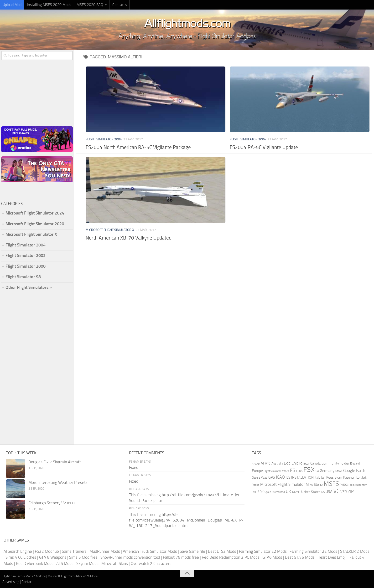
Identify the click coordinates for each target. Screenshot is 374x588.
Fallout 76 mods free (181, 557)
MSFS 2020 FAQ (90, 5)
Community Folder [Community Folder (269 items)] (335, 463)
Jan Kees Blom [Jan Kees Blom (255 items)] (332, 477)
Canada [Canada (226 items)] (315, 463)
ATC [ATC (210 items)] (268, 463)
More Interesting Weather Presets (58, 482)
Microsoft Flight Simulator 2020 (35, 224)
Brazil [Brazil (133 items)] (306, 464)
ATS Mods (65, 563)
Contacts (119, 5)
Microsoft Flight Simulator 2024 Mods (73, 576)
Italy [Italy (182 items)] (317, 478)
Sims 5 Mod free (83, 557)
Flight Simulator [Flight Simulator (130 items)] (272, 471)
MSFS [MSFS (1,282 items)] (331, 484)
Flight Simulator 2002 (26, 256)
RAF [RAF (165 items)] (254, 492)
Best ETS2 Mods (222, 551)
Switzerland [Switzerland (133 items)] (278, 492)
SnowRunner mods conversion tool (130, 557)
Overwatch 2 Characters (151, 563)
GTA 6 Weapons (53, 557)
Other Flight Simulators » (29, 287)
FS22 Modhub (47, 551)
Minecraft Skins (115, 563)
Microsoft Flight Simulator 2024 (35, 213)
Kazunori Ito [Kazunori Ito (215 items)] (351, 478)
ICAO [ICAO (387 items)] (280, 477)
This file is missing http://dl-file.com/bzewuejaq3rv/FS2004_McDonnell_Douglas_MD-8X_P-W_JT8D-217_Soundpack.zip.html (186, 520)
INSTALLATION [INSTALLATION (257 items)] (302, 477)
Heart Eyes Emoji (332, 557)
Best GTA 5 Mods (300, 557)
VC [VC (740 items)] (336, 491)
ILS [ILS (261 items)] (288, 477)
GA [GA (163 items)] (317, 471)
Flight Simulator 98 (23, 277)
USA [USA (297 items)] (329, 492)
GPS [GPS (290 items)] (272, 477)
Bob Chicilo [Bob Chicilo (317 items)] (293, 463)
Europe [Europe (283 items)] (257, 471)
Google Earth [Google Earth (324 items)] (354, 471)
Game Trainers (74, 551)
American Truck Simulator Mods (150, 551)
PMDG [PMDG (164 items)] (344, 485)
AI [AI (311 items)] (262, 463)
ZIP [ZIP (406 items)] (351, 491)
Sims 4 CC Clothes (21, 557)
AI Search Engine (18, 551)
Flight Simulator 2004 (104, 139)
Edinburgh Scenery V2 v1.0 (52, 503)
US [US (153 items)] (323, 492)
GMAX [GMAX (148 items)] (339, 471)
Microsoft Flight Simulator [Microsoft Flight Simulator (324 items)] (283, 484)
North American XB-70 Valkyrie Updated (129, 238)
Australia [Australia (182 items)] (277, 463)
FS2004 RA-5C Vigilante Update (264, 147)
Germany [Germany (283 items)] (327, 471)
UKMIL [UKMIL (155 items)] (296, 492)
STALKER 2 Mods (355, 551)
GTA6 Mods (272, 557)
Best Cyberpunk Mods (35, 563)
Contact (27, 582)
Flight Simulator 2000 (26, 266)
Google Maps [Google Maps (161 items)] (260, 478)
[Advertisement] (228, 281)
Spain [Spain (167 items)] (268, 492)
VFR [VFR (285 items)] (344, 492)
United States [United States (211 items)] (311, 492)
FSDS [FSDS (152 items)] (299, 471)
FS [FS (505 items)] (293, 470)
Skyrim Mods (87, 563)
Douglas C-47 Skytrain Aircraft (55, 462)
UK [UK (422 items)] (288, 491)
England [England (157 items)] (355, 464)
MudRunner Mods (105, 551)
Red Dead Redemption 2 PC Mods (231, 557)
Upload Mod (12, 5)
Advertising (11, 582)
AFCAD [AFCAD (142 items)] (256, 464)
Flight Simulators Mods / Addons (24, 576)
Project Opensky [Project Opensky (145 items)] (358, 485)
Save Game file (192, 551)
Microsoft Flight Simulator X (110, 230)
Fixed (134, 467)
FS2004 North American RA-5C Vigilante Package (138, 147)
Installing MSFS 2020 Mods (49, 5)
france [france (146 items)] (286, 471)
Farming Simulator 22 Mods (263, 551)
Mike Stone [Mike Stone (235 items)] (314, 485)
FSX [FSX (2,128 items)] (309, 470)
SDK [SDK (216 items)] (261, 492)
